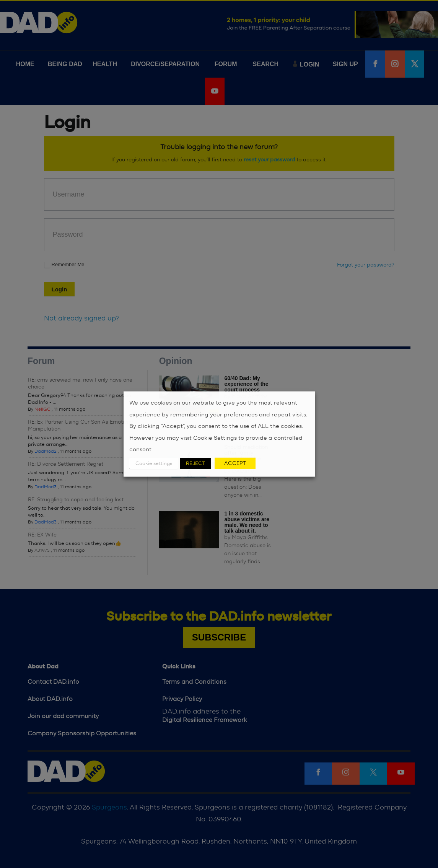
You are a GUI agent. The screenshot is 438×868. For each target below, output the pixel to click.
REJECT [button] (195, 463)
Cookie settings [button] (154, 463)
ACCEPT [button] (235, 463)
